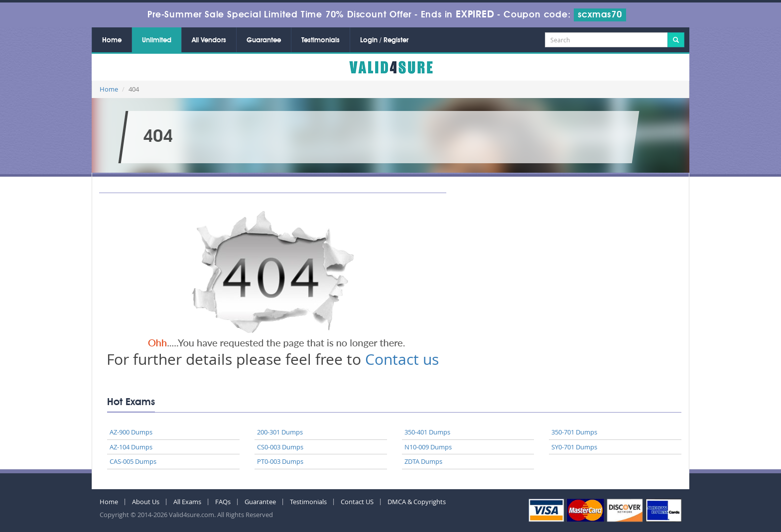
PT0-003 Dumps (280, 461)
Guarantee (264, 40)
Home (112, 40)
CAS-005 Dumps (133, 461)
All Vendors (209, 40)
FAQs (223, 502)
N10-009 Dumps (428, 447)
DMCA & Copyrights (417, 502)
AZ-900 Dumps (131, 432)
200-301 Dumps (280, 432)
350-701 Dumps (574, 432)
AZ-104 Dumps (131, 447)
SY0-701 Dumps (574, 447)
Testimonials (321, 40)
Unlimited (157, 40)
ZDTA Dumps (423, 461)
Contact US (357, 502)
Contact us (402, 359)
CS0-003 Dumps (280, 447)
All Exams (187, 502)
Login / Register (384, 40)
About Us (146, 502)
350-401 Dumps (427, 432)
